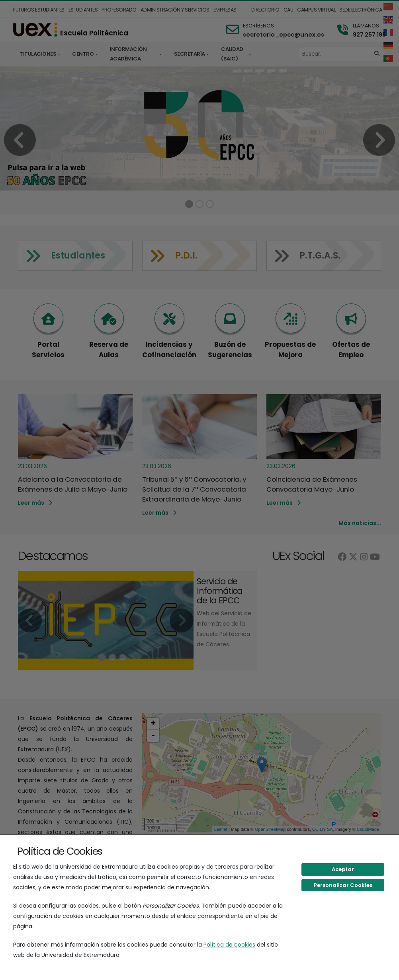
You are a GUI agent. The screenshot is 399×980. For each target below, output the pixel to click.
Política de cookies (229, 945)
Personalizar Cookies (343, 885)
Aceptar (343, 869)
